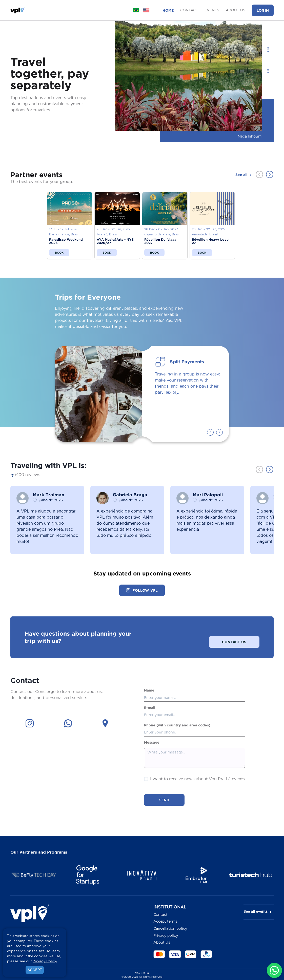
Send (164, 793)
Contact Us (234, 634)
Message (152, 736)
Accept (35, 970)
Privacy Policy (45, 961)
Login (263, 10)
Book (59, 253)
